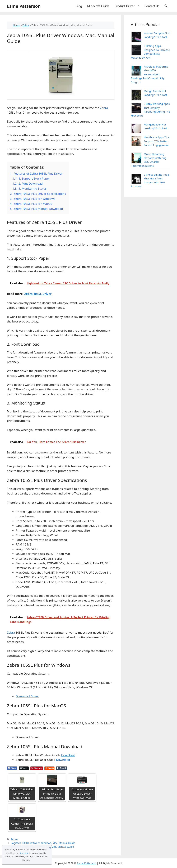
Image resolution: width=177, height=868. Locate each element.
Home (16, 25)
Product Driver (128, 6)
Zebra (26, 25)
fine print (24, 853)
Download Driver (27, 696)
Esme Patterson (24, 6)
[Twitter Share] (24, 768)
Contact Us (152, 6)
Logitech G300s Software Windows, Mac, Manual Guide (43, 843)
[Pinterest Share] (37, 768)
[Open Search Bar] (166, 6)
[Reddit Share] (49, 768)
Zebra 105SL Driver (38, 294)
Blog (79, 6)
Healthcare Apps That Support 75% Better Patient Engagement (157, 141)
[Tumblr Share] (62, 768)
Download (68, 755)
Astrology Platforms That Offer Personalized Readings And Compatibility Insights (149, 74)
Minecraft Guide (98, 6)
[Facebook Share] (12, 768)
